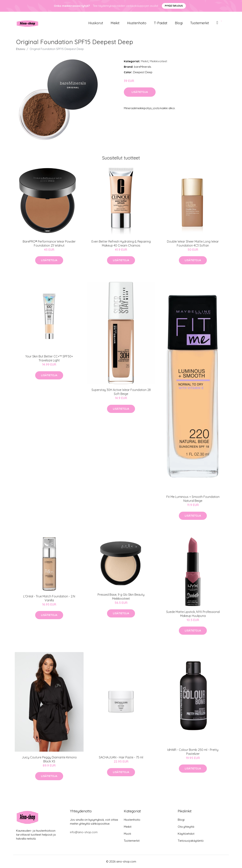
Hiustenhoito (137, 23)
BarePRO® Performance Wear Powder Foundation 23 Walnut (49, 243)
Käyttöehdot (186, 834)
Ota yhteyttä (186, 827)
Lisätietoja (140, 92)
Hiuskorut (96, 23)
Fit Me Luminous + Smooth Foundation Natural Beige (193, 499)
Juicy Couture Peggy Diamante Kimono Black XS (49, 759)
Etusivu (21, 49)
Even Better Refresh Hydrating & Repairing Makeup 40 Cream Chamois (121, 243)
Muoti (127, 834)
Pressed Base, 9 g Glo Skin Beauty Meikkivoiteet (121, 597)
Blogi (179, 23)
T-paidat (161, 23)
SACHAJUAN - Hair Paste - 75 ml (121, 757)
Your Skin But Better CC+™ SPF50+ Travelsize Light (49, 358)
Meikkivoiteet (158, 61)
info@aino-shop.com (84, 832)
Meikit (115, 23)
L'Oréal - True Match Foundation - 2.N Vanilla (49, 598)
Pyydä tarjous (174, 6)
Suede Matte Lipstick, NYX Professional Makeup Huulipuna (193, 614)
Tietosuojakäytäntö (191, 841)
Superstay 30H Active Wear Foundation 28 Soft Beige (121, 392)
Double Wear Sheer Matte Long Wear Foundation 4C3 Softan (193, 243)
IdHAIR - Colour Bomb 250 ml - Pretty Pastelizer (193, 752)
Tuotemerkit (200, 23)
